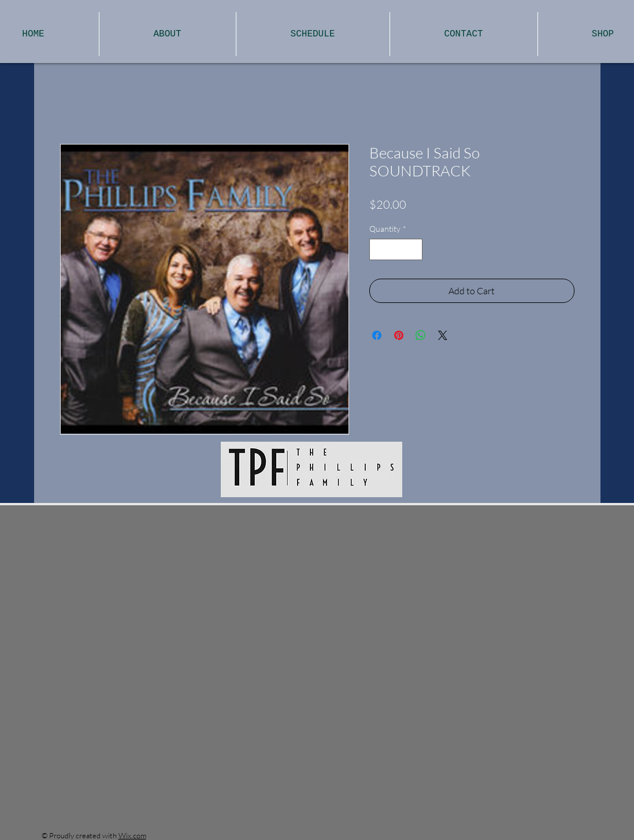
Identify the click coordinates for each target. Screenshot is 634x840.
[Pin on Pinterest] (399, 335)
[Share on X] (443, 335)
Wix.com (132, 835)
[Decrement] (378, 249)
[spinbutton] (396, 249)
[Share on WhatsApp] (421, 335)
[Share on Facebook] (377, 335)
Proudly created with (84, 835)
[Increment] (414, 249)
